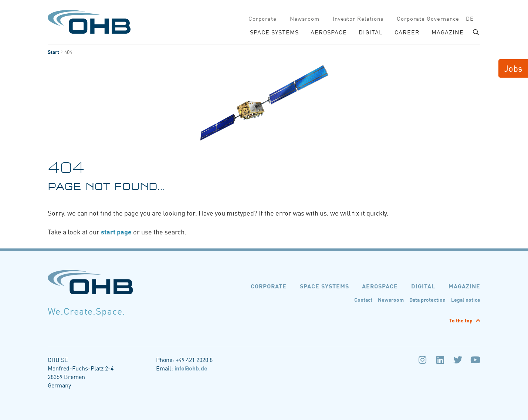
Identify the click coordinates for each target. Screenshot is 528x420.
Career (407, 32)
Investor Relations (358, 18)
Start (53, 52)
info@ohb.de (191, 368)
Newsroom (305, 18)
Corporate (263, 18)
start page (117, 231)
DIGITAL (371, 32)
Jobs (513, 68)
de (470, 18)
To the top (461, 320)
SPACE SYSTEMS (274, 32)
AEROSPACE (329, 32)
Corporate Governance (428, 18)
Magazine (448, 32)
